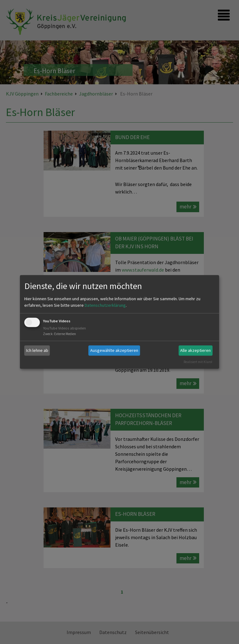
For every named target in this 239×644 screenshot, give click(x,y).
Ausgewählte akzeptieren (114, 350)
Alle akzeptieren (195, 350)
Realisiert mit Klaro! (198, 362)
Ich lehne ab (37, 350)
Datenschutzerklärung (105, 305)
